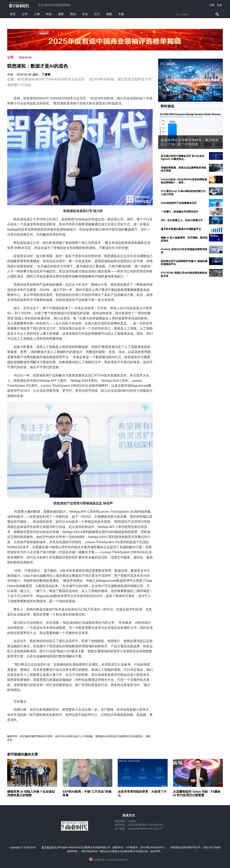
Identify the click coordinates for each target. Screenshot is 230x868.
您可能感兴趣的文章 (23, 754)
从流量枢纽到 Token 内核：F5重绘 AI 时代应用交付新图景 (197, 793)
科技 (49, 14)
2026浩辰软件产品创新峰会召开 (179, 203)
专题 (121, 14)
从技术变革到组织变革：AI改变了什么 (142, 793)
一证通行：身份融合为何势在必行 (180, 212)
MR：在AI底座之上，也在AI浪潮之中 (182, 220)
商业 (73, 14)
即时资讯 (167, 106)
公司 (25, 14)
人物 (37, 14)
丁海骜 (46, 75)
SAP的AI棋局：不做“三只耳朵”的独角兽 (87, 793)
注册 (212, 5)
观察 (61, 14)
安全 (85, 14)
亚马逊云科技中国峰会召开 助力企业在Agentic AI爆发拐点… (183, 157)
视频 (109, 14)
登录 (219, 5)
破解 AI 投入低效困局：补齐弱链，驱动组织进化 (184, 239)
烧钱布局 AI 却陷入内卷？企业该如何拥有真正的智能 (31, 793)
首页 (13, 14)
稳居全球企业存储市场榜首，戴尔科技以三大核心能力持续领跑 (190, 142)
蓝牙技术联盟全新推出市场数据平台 (181, 229)
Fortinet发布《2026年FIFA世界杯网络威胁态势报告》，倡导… (184, 181)
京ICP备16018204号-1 (153, 847)
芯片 (97, 14)
